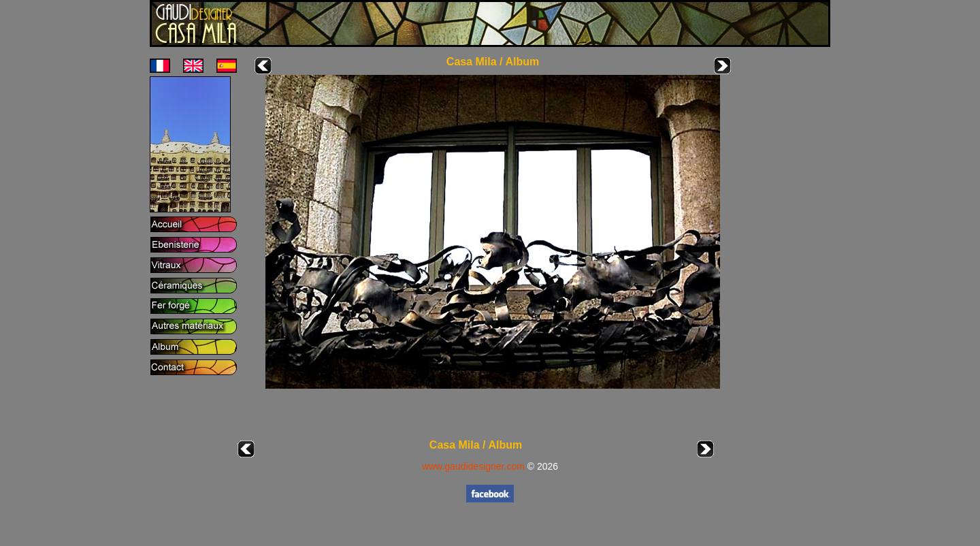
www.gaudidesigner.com (473, 466)
